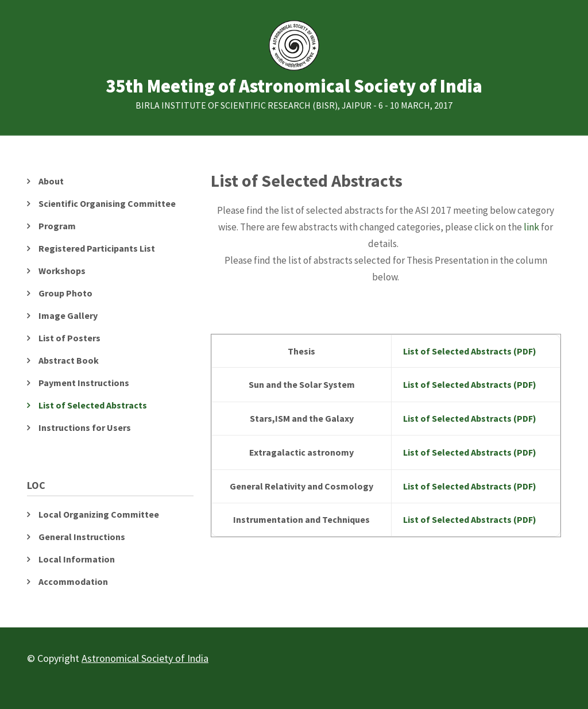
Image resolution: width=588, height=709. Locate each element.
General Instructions (82, 537)
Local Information (77, 559)
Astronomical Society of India (145, 658)
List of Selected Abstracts (93, 405)
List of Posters (69, 338)
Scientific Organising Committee (107, 203)
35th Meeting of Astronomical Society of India (294, 86)
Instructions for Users (85, 427)
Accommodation (73, 581)
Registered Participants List (97, 248)
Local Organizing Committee (99, 514)
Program (57, 226)
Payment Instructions (84, 383)
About (51, 181)
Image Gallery (68, 315)
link (532, 227)
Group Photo (65, 293)
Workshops (62, 271)
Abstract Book (69, 360)
